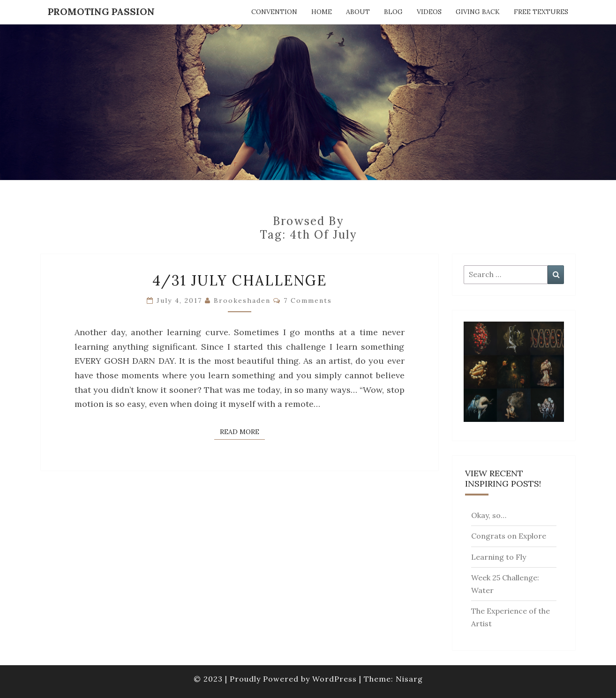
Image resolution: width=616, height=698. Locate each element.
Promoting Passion (101, 11)
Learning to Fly (499, 557)
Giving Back (478, 12)
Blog (393, 12)
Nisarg (409, 679)
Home (322, 12)
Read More (242, 431)
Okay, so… (489, 515)
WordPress (334, 679)
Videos (429, 12)
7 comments (308, 300)
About (358, 12)
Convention (274, 12)
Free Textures (541, 12)
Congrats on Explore (509, 536)
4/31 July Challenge (240, 280)
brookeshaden (242, 300)
